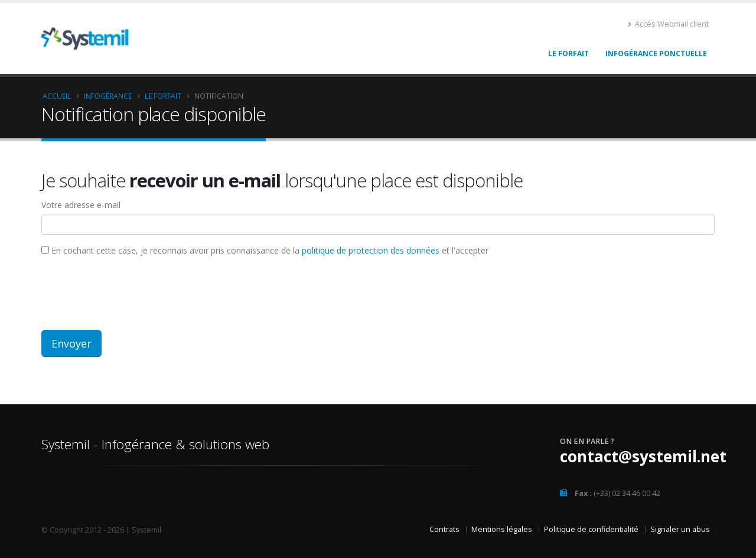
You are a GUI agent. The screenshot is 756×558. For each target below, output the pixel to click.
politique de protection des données (371, 250)
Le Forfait (568, 53)
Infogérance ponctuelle (656, 53)
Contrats (444, 529)
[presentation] (131, 292)
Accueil (57, 96)
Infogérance (108, 96)
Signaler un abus (680, 529)
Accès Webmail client (668, 24)
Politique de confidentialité (591, 529)
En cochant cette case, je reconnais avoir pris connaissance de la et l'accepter (265, 250)
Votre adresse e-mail (81, 205)
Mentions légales (502, 529)
